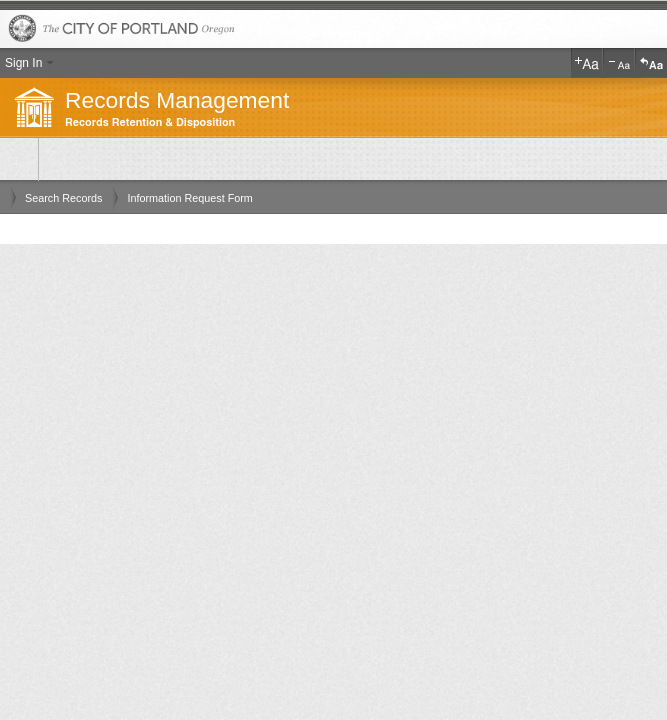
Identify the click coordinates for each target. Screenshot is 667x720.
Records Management (177, 100)
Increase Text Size (587, 63)
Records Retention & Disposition (150, 122)
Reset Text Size (651, 63)
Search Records (63, 198)
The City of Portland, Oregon (333, 29)
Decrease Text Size (619, 63)
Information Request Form (189, 198)
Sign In (23, 63)
